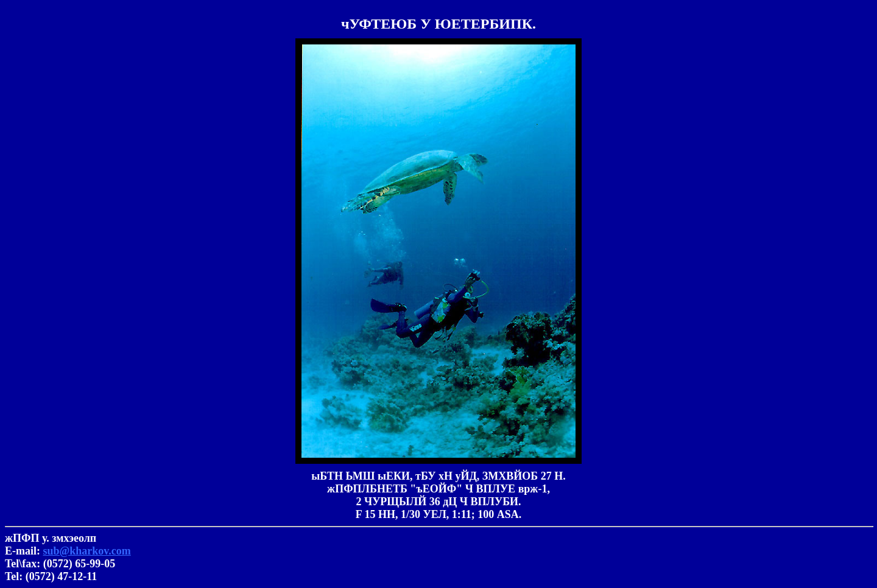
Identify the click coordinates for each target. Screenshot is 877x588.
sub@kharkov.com (87, 551)
